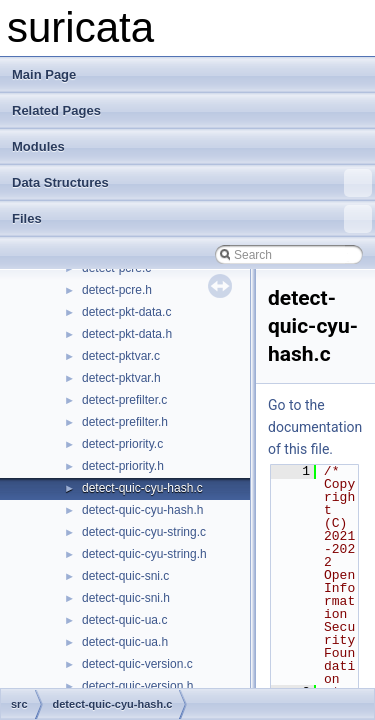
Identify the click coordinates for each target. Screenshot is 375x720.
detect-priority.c (122, 444)
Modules (38, 146)
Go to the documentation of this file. (315, 427)
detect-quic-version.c (137, 664)
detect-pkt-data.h (127, 334)
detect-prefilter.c (124, 400)
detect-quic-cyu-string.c (144, 532)
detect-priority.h (123, 466)
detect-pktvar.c (121, 356)
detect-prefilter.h (125, 422)
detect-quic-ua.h (125, 642)
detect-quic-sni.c (125, 576)
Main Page (44, 74)
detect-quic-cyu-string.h (144, 554)
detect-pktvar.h (121, 378)
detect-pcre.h (117, 290)
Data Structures (192, 183)
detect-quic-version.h (137, 686)
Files (192, 219)
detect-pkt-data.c (126, 312)
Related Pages (56, 110)
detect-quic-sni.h (126, 598)
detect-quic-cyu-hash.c (142, 488)
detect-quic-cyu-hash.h (142, 510)
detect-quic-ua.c (124, 620)
